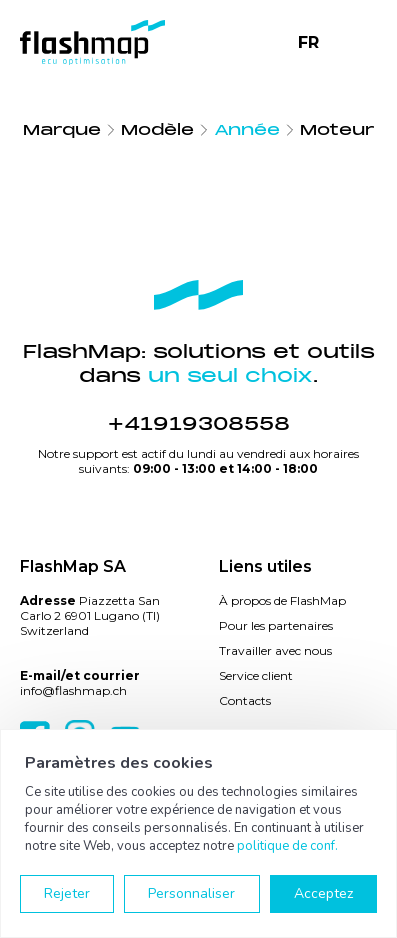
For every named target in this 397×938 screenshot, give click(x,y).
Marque (62, 130)
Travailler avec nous (275, 650)
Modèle (157, 130)
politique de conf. (287, 846)
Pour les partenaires (276, 625)
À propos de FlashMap (282, 600)
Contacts (245, 700)
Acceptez (323, 893)
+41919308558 (199, 424)
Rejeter (67, 893)
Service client (256, 675)
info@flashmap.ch (73, 690)
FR (308, 42)
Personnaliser (191, 893)
